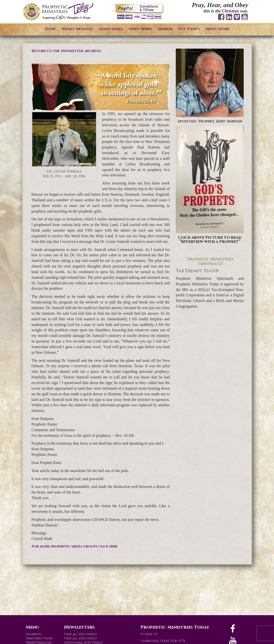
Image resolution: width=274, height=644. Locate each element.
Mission (165, 29)
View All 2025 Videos (80, 638)
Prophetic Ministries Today (39, 636)
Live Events (189, 29)
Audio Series (111, 29)
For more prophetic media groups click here (75, 546)
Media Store (218, 29)
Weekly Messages (77, 29)
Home (50, 29)
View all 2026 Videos (80, 634)
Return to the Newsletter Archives (66, 51)
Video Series (140, 29)
